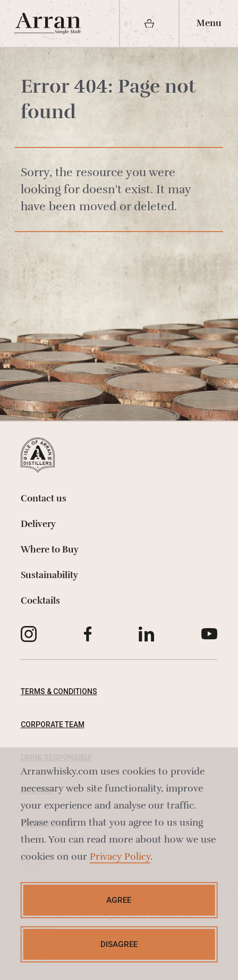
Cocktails (40, 601)
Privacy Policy (120, 857)
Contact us (44, 499)
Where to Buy (50, 550)
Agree (119, 900)
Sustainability (49, 575)
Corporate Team (53, 724)
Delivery (38, 524)
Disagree (119, 944)
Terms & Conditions (59, 691)
